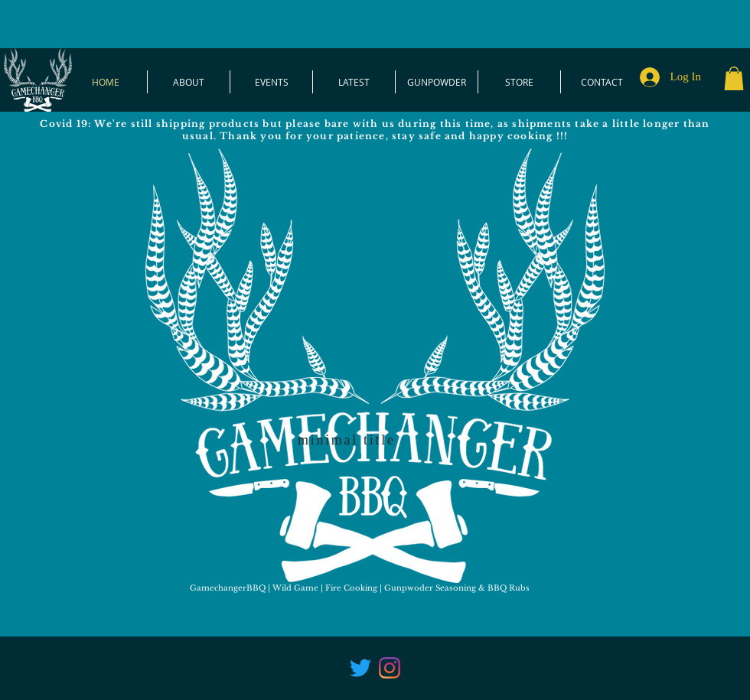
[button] (734, 78)
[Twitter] (360, 668)
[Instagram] (390, 668)
